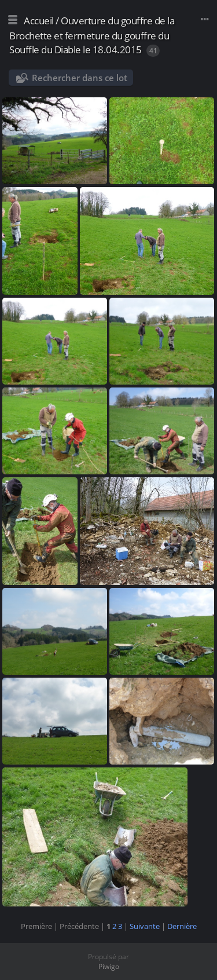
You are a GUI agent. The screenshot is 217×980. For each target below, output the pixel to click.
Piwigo (109, 966)
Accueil (39, 21)
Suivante (145, 926)
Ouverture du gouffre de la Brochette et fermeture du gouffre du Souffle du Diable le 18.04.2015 (92, 35)
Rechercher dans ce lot (80, 78)
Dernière (182, 926)
